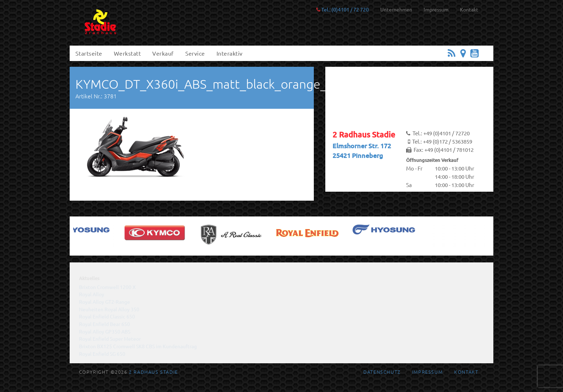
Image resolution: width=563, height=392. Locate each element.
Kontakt (469, 9)
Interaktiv (230, 53)
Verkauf (163, 53)
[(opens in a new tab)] (84, 229)
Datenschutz (382, 372)
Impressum (436, 9)
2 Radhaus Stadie (153, 372)
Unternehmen (396, 9)
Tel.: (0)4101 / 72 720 (343, 9)
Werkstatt (127, 53)
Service (195, 53)
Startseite (89, 53)
